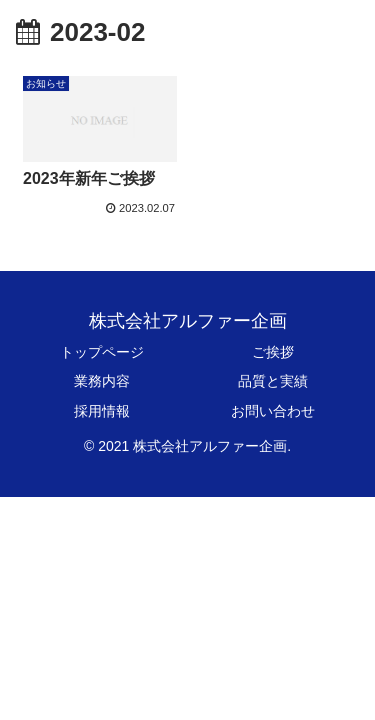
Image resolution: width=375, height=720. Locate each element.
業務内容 (102, 381)
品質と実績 (273, 381)
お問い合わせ (273, 411)
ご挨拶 (273, 352)
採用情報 (102, 411)
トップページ (102, 352)
